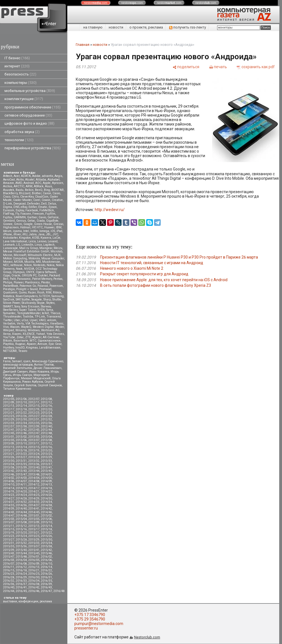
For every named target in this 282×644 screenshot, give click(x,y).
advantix (48, 176)
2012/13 (9, 406)
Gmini (18, 224)
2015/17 (34, 529)
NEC (6, 265)
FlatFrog (9, 214)
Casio (56, 193)
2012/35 (34, 423)
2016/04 (21, 560)
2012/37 (9, 426)
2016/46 (34, 591)
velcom (52, 320)
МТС (33, 341)
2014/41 (34, 509)
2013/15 (34, 447)
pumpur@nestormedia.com (99, 624)
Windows (34, 330)
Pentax (58, 279)
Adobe (36, 176)
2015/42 (46, 550)
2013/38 (9, 467)
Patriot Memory (42, 279)
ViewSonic (57, 324)
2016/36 (9, 584)
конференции (28, 601)
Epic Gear (55, 344)
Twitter (8, 320)
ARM (29, 186)
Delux (52, 204)
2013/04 (46, 437)
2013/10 (21, 443)
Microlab (56, 251)
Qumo (23, 293)
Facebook (32, 210)
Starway (46, 306)
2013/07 (34, 440)
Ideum (7, 231)
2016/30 (34, 577)
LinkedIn (27, 245)
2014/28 (21, 499)
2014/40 (21, 509)
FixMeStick (47, 210)
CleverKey (27, 197)
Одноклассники (49, 341)
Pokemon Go (28, 286)
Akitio (20, 180)
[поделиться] (186, 67)
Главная (83, 45)
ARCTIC (19, 186)
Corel (37, 200)
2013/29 (46, 457)
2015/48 (21, 557)
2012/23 (34, 413)
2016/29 (21, 577)
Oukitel (43, 275)
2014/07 (21, 481)
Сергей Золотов (25, 385)
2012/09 (9, 402)
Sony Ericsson (30, 306)
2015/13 (34, 526)
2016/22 (46, 570)
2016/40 (9, 587)
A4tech (8, 176)
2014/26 (46, 495)
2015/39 (9, 550)
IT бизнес (17, 58)
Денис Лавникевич (48, 368)
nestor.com (96, 3)
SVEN (41, 310)
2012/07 (34, 399)
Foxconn (26, 214)
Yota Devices (55, 334)
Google (28, 224)
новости (116, 27)
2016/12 (21, 567)
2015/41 (34, 550)
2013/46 (9, 474)
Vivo (6, 327)
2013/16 (46, 447)
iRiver (17, 234)
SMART (8, 306)
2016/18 (21, 570)
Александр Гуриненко (48, 361)
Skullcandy (29, 303)
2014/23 (9, 495)
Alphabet (54, 180)
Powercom (56, 286)
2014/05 (46, 478)
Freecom (38, 214)
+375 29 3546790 (90, 619)
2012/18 (21, 409)
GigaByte (52, 221)
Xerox (7, 334)
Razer (32, 293)
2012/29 (9, 419)
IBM (59, 227)
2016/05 (34, 560)
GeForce (53, 217)
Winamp (21, 330)
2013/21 (9, 454)
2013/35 (21, 464)
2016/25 (34, 574)
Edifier (33, 207)
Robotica (9, 296)
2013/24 (34, 454)
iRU (25, 234)
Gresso (58, 224)
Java (41, 234)
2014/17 (34, 488)
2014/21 (34, 492)
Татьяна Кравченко (17, 389)
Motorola (34, 258)
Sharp (47, 299)
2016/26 (46, 574)
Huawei (49, 227)
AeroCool (9, 180)
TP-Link (40, 317)
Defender (33, 204)
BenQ (39, 190)
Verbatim (9, 324)
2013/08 (46, 440)
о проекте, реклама (146, 27)
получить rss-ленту (188, 27)
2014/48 (21, 516)
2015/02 (46, 516)
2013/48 (34, 474)
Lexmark (9, 245)
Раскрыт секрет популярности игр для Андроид (144, 274)
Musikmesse (51, 262)
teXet (45, 313)
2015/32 (21, 543)
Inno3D (20, 348)
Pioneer (19, 282)
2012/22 (21, 413)
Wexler (60, 327)
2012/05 (9, 399)
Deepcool (20, 204)
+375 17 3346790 (90, 615)
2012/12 (46, 402)
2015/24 (21, 536)
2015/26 (46, 536)
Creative (57, 200)
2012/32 (46, 419)
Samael (17, 361)
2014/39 (9, 509)
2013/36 (34, 464)
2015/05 (34, 519)
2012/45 (9, 433)
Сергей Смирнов (50, 385)
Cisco (7, 197)
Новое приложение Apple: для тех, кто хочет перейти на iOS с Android (164, 280)
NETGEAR (10, 351)
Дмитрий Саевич (15, 372)
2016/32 (9, 581)
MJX (57, 255)
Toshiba (28, 317)
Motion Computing (15, 258)
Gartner (32, 217)
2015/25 (34, 536)
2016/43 (46, 587)
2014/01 (46, 474)
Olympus (19, 272)
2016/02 (46, 557)
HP (34, 227)
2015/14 (46, 526)
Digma (8, 207)
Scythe (26, 299)
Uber (17, 320)
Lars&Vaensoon (50, 348)
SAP (18, 299)
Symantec (9, 313)
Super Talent (28, 310)
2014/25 (34, 495)
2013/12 (46, 443)
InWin (34, 231)
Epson (53, 207)
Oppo (7, 275)
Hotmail (25, 227)
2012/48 (46, 433)
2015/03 (9, 519)
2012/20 (46, 409)
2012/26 (21, 416)
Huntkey (9, 348)
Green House (43, 224)
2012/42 (21, 430)
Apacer (31, 344)
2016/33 (21, 581)
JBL (48, 234)
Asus (48, 186)
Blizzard (25, 193)
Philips (8, 282)
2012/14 (21, 406)
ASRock (39, 186)
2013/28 (34, 457)
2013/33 (46, 461)
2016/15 (9, 570)
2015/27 (9, 540)
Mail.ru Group (29, 248)
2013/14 (21, 447)
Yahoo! (41, 334)
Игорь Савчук (22, 375)
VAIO (42, 320)
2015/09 (34, 522)
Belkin (29, 190)
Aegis (58, 176)
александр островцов (18, 365)
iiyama (17, 231)
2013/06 (21, 440)
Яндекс (20, 344)
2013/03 (34, 437)
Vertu (20, 324)
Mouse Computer (53, 258)
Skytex (50, 303)
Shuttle (57, 299)
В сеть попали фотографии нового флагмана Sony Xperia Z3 (156, 285)
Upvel (34, 320)
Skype (41, 303)
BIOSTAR (58, 190)
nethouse (16, 265)
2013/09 (9, 443)
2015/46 (46, 553)
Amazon (9, 183)
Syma (50, 310)
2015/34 (46, 543)
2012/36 (46, 423)
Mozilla (29, 262)
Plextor (45, 282)
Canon (47, 193)
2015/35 (9, 546)
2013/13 (9, 447)
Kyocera (46, 238)
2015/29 (34, 540)
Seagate (37, 299)
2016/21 (34, 570)
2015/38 (46, 546)
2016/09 (34, 564)
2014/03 (21, 478)
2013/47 (21, 474)
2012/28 (46, 416)
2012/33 (9, 423)
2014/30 (46, 499)
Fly (17, 214)
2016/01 (34, 557)
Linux (38, 245)
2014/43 (9, 512)
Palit (13, 279)
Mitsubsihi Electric (40, 255)
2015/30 (46, 540)
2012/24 (46, 413)
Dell (44, 204)
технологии (19, 140)
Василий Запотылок (18, 368)
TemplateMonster (29, 313)
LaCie (56, 238)
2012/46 (21, 433)
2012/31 (34, 419)
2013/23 (21, 454)
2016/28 (9, 577)
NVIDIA (29, 269)
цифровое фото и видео (29, 123)
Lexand (53, 241)
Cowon (46, 200)
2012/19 (34, 409)
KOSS (36, 238)
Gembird (9, 221)
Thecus (55, 313)
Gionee (8, 224)
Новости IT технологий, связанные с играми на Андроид (152, 263)
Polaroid (43, 286)
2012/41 (9, 430)
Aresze (42, 344)
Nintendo (39, 265)
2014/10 (9, 485)
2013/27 (21, 457)
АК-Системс (51, 337)
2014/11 (21, 485)
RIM (49, 293)
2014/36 (21, 505)
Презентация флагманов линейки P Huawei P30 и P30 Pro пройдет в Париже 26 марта (179, 257)
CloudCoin (42, 197)
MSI (38, 262)
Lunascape (10, 248)
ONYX (30, 272)
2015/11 (9, 526)
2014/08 (34, 481)
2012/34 (21, 423)
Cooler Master (22, 200)
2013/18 (21, 450)
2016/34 (34, 581)
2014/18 (46, 488)
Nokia (51, 265)
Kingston (25, 238)
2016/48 (59, 591)
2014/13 (46, 485)
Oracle (16, 275)
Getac (31, 221)
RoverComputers (27, 296)
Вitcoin (8, 341)
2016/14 (46, 567)
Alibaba (41, 180)
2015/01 (34, 516)
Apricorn (58, 183)
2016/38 (34, 584)
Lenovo (42, 241)
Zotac (20, 337)
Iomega (44, 231)
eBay (24, 207)
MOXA (18, 262)
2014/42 (46, 509)
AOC (38, 183)
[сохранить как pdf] (256, 67)
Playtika (8, 344)
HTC (40, 227)
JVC (55, 234)
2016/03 (9, 560)
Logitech (49, 245)
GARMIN (20, 217)
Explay (20, 210)
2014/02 (9, 478)
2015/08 (21, 522)
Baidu (20, 190)
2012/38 (21, 426)
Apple (47, 183)
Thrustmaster (12, 317)
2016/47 (46, 591)
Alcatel (30, 180)
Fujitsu (8, 217)
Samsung (58, 296)
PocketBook (11, 286)
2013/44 (34, 471)
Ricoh (41, 293)
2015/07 (9, 522)
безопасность (20, 74)
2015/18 (46, 529)
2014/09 (46, 481)
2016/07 (9, 564)
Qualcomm (10, 293)
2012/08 (46, 399)
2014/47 (9, 516)
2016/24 (21, 574)
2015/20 (21, 533)
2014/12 (34, 485)
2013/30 (9, 461)
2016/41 (21, 587)
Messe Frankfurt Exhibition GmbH (26, 251)
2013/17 (9, 450)
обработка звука (22, 132)
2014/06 (9, 481)
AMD (19, 183)
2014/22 (46, 492)
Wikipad (9, 330)
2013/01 (9, 437)
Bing (47, 190)
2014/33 (34, 502)
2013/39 (21, 467)
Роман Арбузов (33, 382)
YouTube (9, 337)
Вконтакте (21, 341)
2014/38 (46, 505)
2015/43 (9, 553)
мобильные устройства (30, 91)
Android (29, 183)
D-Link (8, 204)
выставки (10, 601)
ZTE (28, 337)
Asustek (9, 190)
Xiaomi (17, 334)
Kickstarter (10, 238)
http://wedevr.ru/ (110, 210)
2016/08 (21, 564)
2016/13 (34, 567)
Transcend (54, 317)
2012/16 (46, 406)
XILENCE (29, 334)
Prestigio (9, 289)
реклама (46, 601)
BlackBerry (10, 193)
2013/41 (46, 467)
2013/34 (9, 464)
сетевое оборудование (28, 115)
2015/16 (21, 529)
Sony (17, 306)
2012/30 (21, 419)
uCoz (25, 320)
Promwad (45, 289)
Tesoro (23, 351)
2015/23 (9, 536)
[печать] (218, 67)
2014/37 (34, 505)
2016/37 (21, 584)
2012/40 (46, 426)
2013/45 (46, 471)
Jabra (33, 234)
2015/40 (21, 550)
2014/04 (34, 478)
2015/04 (21, 519)
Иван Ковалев (39, 372)
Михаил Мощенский (36, 378)
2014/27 (9, 499)
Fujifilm (50, 214)
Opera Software (46, 272)
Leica (32, 241)
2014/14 (9, 488)
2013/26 (9, 457)
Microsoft (20, 255)
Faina (7, 361)
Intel (26, 231)
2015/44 (21, 553)
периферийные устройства (33, 148)
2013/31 (21, 461)
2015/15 (9, 529)
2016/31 (46, 577)
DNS (16, 207)
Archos (8, 186)
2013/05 (9, 440)
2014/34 (46, 502)
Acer (17, 176)
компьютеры (21, 83)
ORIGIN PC (29, 275)
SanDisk (9, 299)
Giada (41, 221)
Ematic (43, 207)
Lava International (15, 241)
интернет (17, 66)
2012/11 (34, 402)
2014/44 (21, 512)
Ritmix (57, 293)
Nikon (28, 265)
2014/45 (34, 512)
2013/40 (34, 467)
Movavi (8, 262)
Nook (19, 269)
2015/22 (46, 533)
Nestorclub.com (147, 637)
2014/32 (21, 502)
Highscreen (11, 227)
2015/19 (9, 533)
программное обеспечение (33, 107)
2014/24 (21, 495)
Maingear (46, 248)
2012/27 (34, 416)
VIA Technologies (37, 324)
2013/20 (46, 450)
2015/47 (9, 557)
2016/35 (46, 581)
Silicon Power (12, 303)
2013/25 (46, 454)
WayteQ (26, 327)
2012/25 (9, 416)
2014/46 (46, 512)
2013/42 (9, 471)
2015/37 (34, 546)
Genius (21, 221)
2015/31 (9, 543)
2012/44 (46, 430)
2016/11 (9, 567)
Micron (8, 255)
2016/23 (9, 574)
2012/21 (9, 413)
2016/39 (46, 584)
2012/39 (34, 426)
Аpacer (37, 337)
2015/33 (34, 543)
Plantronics (32, 282)
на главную (93, 27)
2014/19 (9, 492)
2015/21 (34, 533)
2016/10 (46, 564)
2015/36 (21, 546)
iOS (53, 231)
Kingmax (32, 348)
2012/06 (21, 399)
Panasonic (24, 279)
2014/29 (34, 499)
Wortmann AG (50, 330)
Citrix (15, 197)
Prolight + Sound (27, 289)
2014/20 (21, 492)
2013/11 (34, 443)
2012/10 (21, 402)
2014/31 (9, 502)
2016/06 (46, 560)
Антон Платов (44, 365)
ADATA (26, 176)
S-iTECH (45, 296)
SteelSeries (10, 310)
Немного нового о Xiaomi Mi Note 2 (132, 268)
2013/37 (46, 464)
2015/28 (21, 540)
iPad (59, 231)
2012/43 (34, 430)
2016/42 (34, 587)
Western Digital (43, 327)
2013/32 (34, 461)
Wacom (15, 327)
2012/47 (34, 433)
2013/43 (21, 471)
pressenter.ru (86, 628)
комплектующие (24, 99)
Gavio (42, 217)
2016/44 (9, 591)
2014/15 (21, 488)
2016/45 (21, 591)
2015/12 (21, 526)
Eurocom (9, 210)
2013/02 (21, 437)
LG (18, 245)
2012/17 (9, 409)
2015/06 (46, 519)
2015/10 (46, 522)
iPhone (8, 234)
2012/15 (34, 406)
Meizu (58, 248)
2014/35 (9, 505)
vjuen (27, 361)
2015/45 (34, 553)
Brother (37, 193)
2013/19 (34, 450)
